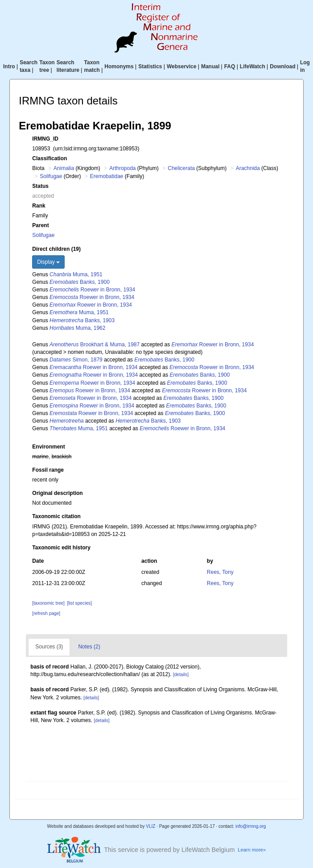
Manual (210, 66)
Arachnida (248, 168)
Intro (9, 66)
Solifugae (51, 176)
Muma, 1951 (76, 274)
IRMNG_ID (45, 139)
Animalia (64, 168)
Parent (40, 225)
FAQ (230, 66)
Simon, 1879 (76, 360)
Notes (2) (89, 647)
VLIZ (150, 826)
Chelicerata (181, 168)
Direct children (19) (56, 249)
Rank (39, 206)
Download (282, 66)
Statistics (150, 66)
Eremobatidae (107, 176)
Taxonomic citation (56, 516)
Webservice (182, 66)
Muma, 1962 (77, 328)
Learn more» (252, 850)
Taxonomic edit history (61, 548)
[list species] (80, 603)
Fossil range (48, 470)
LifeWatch (253, 66)
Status (40, 186)
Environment (48, 447)
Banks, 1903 (82, 320)
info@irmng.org (251, 826)
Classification (49, 158)
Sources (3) (49, 647)
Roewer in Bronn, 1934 (92, 290)
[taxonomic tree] (48, 603)
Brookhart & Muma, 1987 (95, 345)
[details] (181, 675)
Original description (57, 493)
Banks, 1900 (80, 282)
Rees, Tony (220, 572)
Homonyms (119, 66)
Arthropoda (122, 168)
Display (48, 262)
